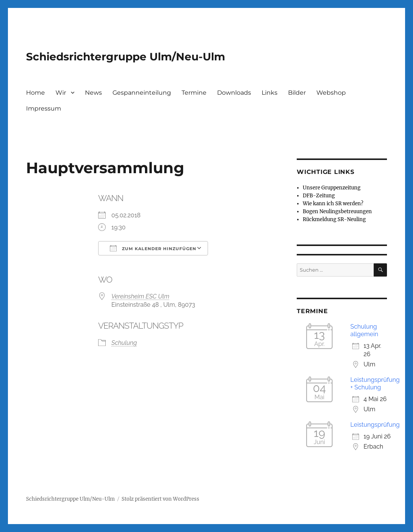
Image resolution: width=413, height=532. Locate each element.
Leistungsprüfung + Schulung (375, 384)
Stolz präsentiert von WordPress (160, 499)
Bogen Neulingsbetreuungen (337, 211)
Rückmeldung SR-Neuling (334, 219)
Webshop (331, 93)
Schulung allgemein (364, 330)
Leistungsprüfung (375, 425)
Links (270, 93)
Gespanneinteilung (142, 93)
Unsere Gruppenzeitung (332, 188)
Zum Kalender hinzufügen (153, 248)
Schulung (124, 343)
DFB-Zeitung (319, 196)
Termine (194, 93)
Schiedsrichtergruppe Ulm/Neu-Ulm (126, 57)
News (93, 93)
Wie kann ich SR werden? (333, 204)
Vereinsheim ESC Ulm (140, 296)
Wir (61, 93)
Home (35, 93)
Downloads (234, 93)
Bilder (297, 93)
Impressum (44, 108)
